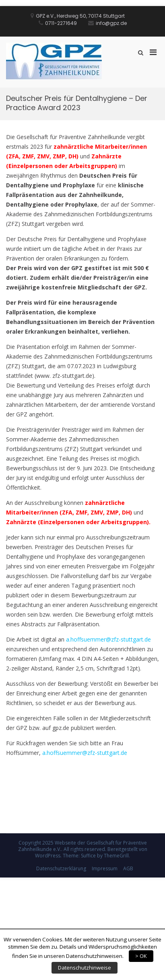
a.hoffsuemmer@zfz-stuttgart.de (108, 639)
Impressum (105, 868)
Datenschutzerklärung (61, 868)
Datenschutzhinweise (85, 968)
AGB (128, 868)
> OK (141, 956)
